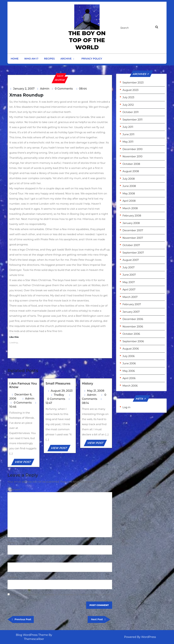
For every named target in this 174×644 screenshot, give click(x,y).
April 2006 (129, 378)
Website (13, 577)
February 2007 (132, 304)
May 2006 (129, 371)
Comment (15, 489)
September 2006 (133, 341)
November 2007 (133, 238)
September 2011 (133, 120)
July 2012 (128, 105)
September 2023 (133, 82)
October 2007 (131, 245)
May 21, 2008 (96, 391)
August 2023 (130, 90)
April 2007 (129, 289)
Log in (127, 407)
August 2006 (131, 349)
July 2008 (129, 179)
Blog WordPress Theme (32, 635)
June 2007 (129, 275)
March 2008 (130, 208)
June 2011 (128, 134)
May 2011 (128, 142)
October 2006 (131, 334)
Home (15, 59)
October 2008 (131, 164)
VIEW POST (24, 463)
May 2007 (129, 282)
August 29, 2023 (62, 391)
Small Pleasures (58, 384)
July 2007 (129, 267)
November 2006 (133, 327)
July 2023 (128, 97)
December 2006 (133, 319)
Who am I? (31, 59)
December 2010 (133, 149)
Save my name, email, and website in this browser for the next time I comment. (61, 594)
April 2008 (129, 201)
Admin (45, 89)
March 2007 (130, 297)
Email (12, 560)
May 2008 (129, 193)
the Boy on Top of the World (87, 40)
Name (12, 542)
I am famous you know (23, 385)
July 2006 (129, 356)
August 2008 (131, 171)
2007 (60, 76)
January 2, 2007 (24, 89)
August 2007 (131, 260)
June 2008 (129, 186)
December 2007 (133, 230)
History (88, 384)
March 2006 (130, 386)
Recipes (49, 59)
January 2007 (131, 312)
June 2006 (129, 363)
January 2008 (131, 223)
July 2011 (128, 127)
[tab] (160, 28)
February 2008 (132, 216)
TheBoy (59, 395)
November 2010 (132, 156)
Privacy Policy (92, 59)
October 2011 (131, 112)
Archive (66, 59)
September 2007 (133, 253)
